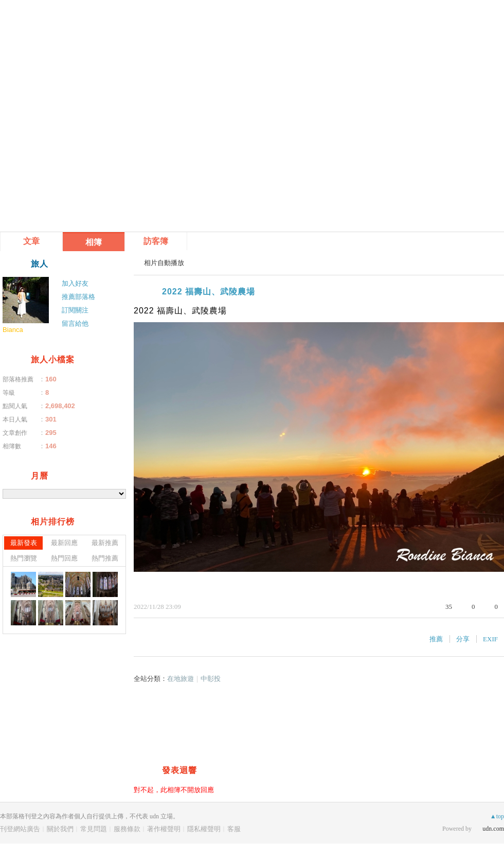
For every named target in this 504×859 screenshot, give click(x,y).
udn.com (493, 829)
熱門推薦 (105, 558)
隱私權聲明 (204, 829)
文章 (31, 241)
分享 (463, 639)
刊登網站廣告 (20, 829)
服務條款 (127, 829)
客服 (234, 829)
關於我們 (60, 829)
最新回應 (64, 543)
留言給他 (75, 323)
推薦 (436, 639)
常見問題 (94, 829)
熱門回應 (64, 558)
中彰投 (211, 679)
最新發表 (24, 543)
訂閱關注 (75, 310)
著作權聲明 (164, 829)
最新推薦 (105, 543)
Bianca (13, 330)
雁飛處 (41, 24)
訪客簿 (156, 241)
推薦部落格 (78, 297)
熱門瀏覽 (24, 558)
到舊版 (94, 29)
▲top (497, 816)
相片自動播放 (164, 263)
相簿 (94, 242)
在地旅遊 (181, 679)
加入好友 (75, 283)
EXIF (490, 639)
